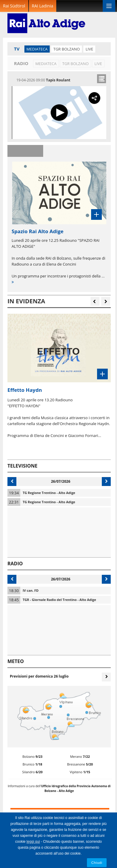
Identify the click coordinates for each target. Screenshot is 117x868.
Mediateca (37, 49)
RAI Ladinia (43, 6)
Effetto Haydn (25, 390)
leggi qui (33, 842)
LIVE (89, 49)
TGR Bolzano (67, 49)
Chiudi (97, 863)
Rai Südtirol (14, 6)
